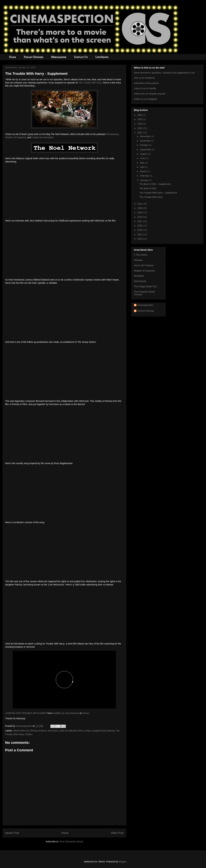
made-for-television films (71, 731)
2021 (140, 204)
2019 (140, 212)
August (144, 154)
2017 (140, 221)
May (142, 163)
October (144, 145)
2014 (140, 234)
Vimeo (86, 713)
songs (88, 731)
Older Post (117, 833)
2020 (140, 208)
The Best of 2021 (148, 188)
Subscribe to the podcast (146, 83)
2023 (140, 128)
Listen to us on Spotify (145, 88)
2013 (140, 239)
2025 (140, 119)
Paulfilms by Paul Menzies (66, 713)
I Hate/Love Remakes (43, 137)
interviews (53, 731)
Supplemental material (103, 731)
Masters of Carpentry (16, 137)
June (143, 158)
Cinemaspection (145, 305)
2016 (140, 226)
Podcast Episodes (33, 57)
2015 (140, 230)
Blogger (122, 862)
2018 (140, 217)
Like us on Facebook (144, 78)
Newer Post (12, 833)
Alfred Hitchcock (21, 731)
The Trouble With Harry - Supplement (158, 193)
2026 (140, 115)
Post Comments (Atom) (71, 842)
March (143, 171)
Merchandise (59, 57)
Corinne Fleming (145, 311)
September (146, 150)
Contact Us (81, 57)
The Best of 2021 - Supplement (155, 184)
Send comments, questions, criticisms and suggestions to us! (164, 73)
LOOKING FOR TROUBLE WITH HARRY (26, 713)
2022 (140, 133)
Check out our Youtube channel (150, 94)
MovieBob (139, 276)
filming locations (38, 731)
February (145, 176)
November (145, 141)
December (145, 136)
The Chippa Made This (145, 286)
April (143, 167)
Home (12, 57)
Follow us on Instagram (146, 99)
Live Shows (102, 57)
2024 (140, 124)
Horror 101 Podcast (144, 265)
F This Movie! (141, 255)
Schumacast (112, 134)
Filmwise (138, 260)
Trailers (29, 734)
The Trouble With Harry (90, 83)
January (144, 180)
